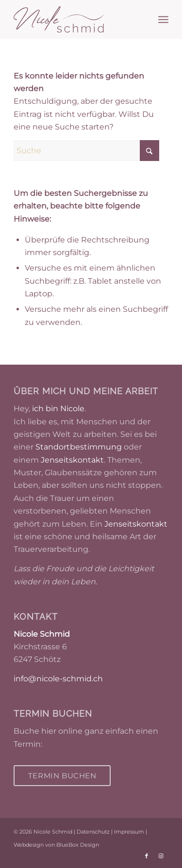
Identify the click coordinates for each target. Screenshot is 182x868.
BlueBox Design (78, 845)
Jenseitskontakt (72, 460)
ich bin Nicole (58, 409)
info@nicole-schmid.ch (58, 679)
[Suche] (86, 151)
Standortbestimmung (79, 447)
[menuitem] (163, 19)
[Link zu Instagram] (161, 856)
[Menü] (163, 19)
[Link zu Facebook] (147, 856)
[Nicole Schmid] (75, 19)
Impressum (129, 832)
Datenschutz (93, 832)
